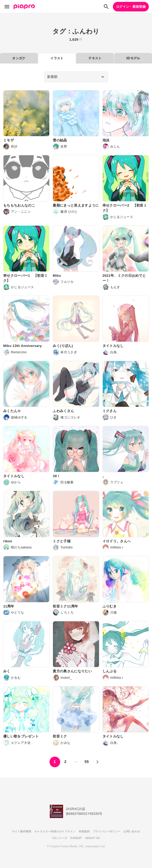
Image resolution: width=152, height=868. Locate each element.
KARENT (76, 838)
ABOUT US (93, 838)
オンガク (19, 58)
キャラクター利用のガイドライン (55, 831)
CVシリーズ (60, 838)
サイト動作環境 (22, 831)
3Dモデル (133, 58)
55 (87, 762)
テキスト (95, 58)
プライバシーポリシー (107, 831)
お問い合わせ (132, 831)
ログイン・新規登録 (131, 7)
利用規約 (84, 831)
